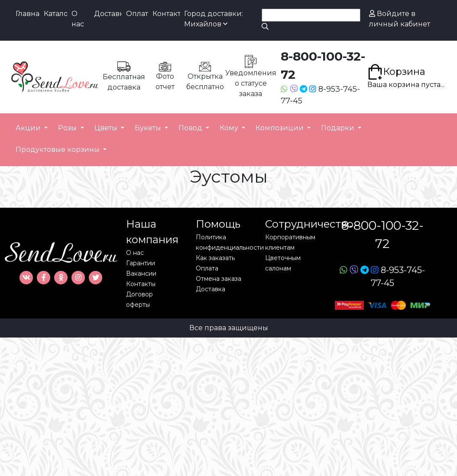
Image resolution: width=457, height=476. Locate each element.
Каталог (55, 14)
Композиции (280, 128)
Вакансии (141, 273)
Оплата (137, 14)
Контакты (166, 14)
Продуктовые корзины (58, 150)
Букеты (149, 128)
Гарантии (141, 263)
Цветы (107, 128)
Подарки (339, 128)
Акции (29, 128)
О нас (78, 19)
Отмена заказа (219, 279)
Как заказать (215, 258)
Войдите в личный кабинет (400, 19)
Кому (230, 128)
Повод (191, 128)
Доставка (108, 14)
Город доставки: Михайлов (214, 19)
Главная (28, 14)
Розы (68, 128)
